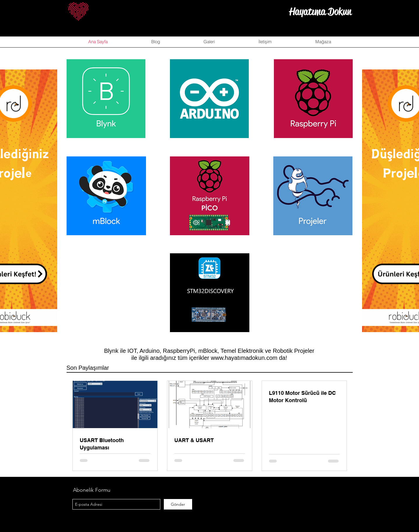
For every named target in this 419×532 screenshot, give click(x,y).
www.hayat (225, 358)
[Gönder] (178, 504)
